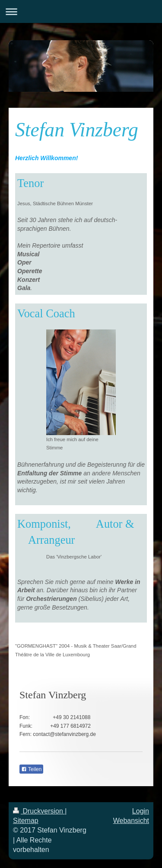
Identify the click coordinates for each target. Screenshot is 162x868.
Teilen (31, 769)
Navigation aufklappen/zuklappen (81, 11)
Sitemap (26, 821)
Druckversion (39, 811)
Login (141, 811)
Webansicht (131, 821)
